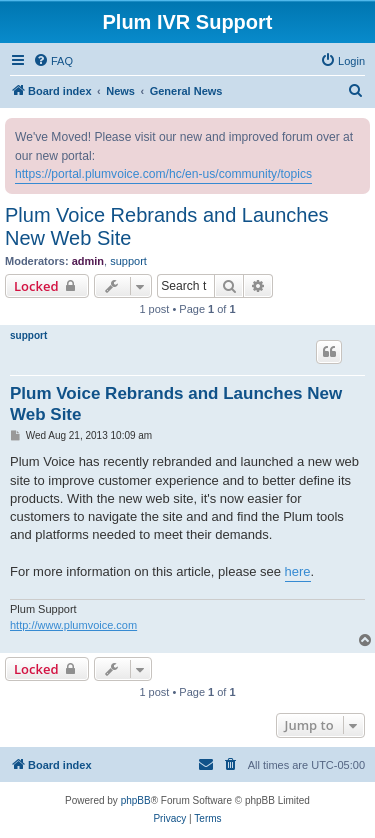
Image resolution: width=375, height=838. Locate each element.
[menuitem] (53, 61)
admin (88, 261)
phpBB (136, 800)
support (128, 261)
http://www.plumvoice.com (73, 625)
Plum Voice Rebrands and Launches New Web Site (167, 226)
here (298, 571)
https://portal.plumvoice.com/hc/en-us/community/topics (163, 174)
